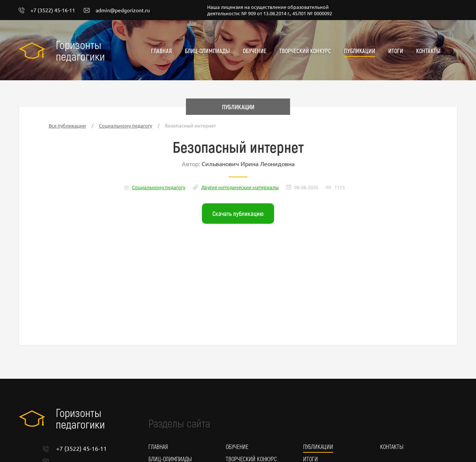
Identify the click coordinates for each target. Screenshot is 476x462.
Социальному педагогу (126, 125)
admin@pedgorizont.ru (117, 10)
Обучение (255, 51)
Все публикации (67, 125)
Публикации (360, 51)
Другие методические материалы (240, 187)
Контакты (428, 51)
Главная (161, 51)
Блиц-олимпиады (207, 51)
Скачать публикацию (238, 213)
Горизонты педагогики (80, 50)
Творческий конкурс (305, 51)
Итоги (396, 51)
